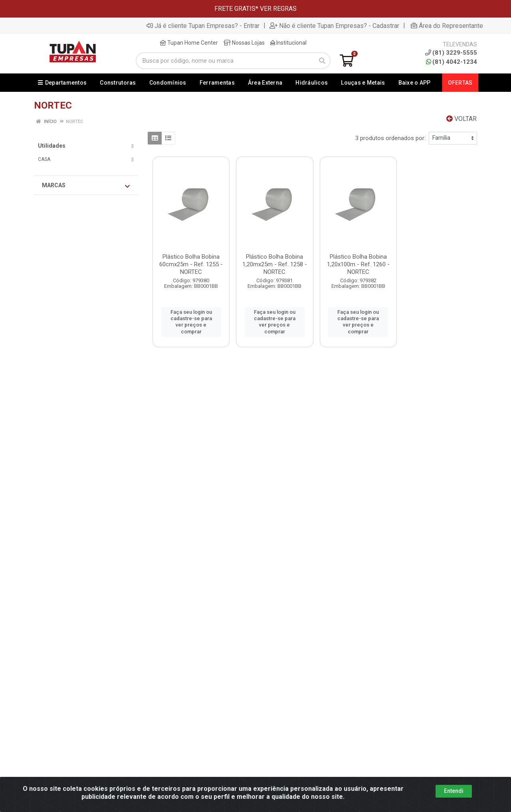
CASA (44, 159)
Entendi (454, 791)
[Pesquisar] (322, 61)
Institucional (288, 43)
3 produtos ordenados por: (390, 138)
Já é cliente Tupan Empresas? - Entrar (203, 26)
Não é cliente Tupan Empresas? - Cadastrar (334, 26)
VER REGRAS (278, 9)
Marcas (86, 186)
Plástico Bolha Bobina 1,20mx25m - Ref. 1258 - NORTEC (275, 264)
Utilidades (52, 146)
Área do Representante (447, 26)
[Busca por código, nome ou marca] (225, 61)
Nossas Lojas (244, 43)
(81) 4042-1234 (452, 62)
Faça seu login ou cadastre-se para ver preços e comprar (191, 322)
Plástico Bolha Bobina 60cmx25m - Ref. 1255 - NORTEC (191, 264)
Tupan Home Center (189, 43)
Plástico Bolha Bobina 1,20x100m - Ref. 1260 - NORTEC (358, 264)
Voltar (461, 119)
